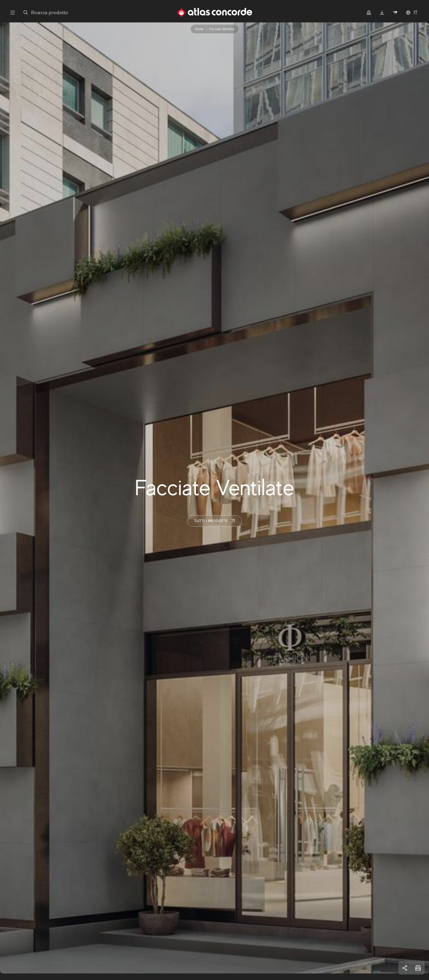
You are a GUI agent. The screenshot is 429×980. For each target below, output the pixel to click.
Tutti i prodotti (215, 521)
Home (199, 29)
